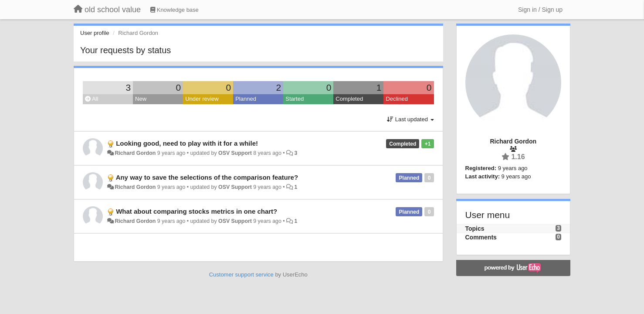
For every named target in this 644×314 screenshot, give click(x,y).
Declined (397, 99)
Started (295, 99)
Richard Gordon (135, 153)
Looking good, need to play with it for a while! (187, 143)
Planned (246, 99)
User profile (95, 33)
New (141, 99)
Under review (202, 99)
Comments (481, 237)
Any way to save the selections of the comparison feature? (207, 177)
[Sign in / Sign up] (540, 10)
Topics (475, 229)
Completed (349, 99)
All (92, 99)
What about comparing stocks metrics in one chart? (197, 211)
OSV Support (235, 153)
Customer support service (241, 275)
